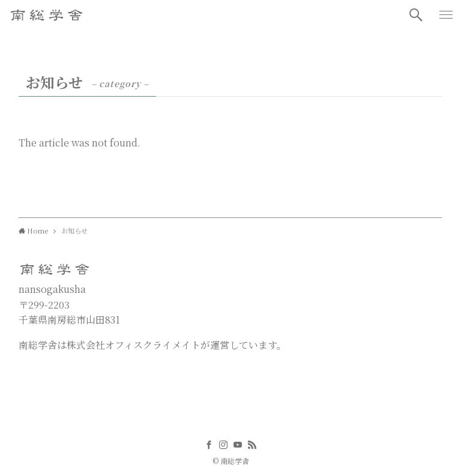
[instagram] (223, 445)
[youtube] (238, 445)
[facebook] (209, 445)
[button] (416, 15)
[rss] (252, 445)
